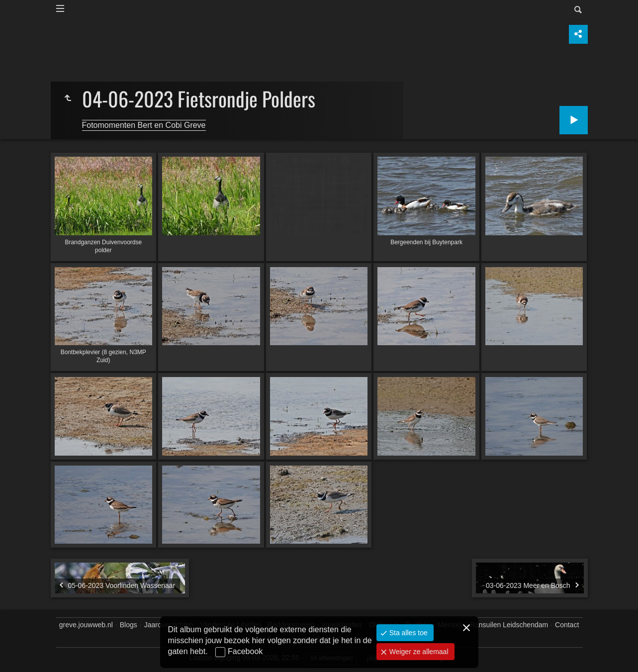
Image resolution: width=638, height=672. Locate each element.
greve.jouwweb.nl (86, 625)
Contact (567, 625)
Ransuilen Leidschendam (509, 625)
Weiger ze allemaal (418, 652)
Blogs (129, 625)
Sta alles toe (408, 633)
